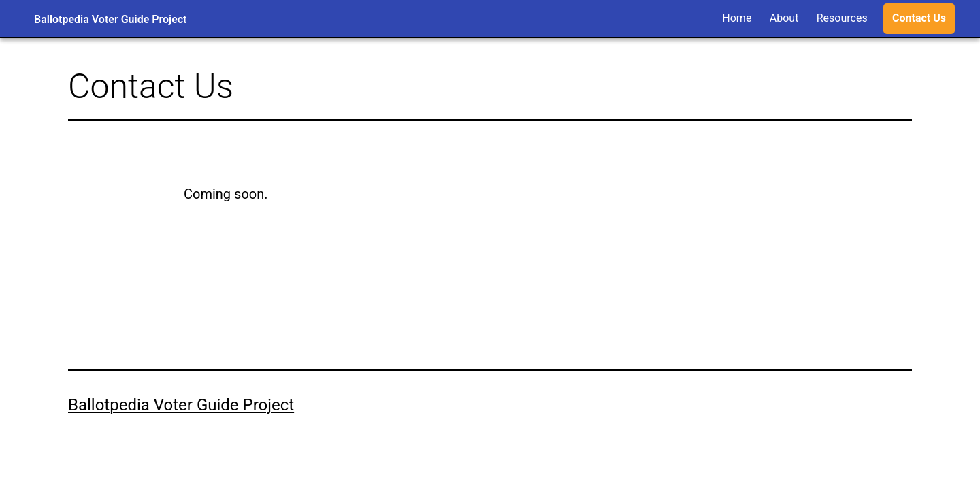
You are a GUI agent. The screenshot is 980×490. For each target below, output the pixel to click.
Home (737, 18)
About (784, 18)
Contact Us (919, 18)
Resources (842, 18)
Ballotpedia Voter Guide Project (111, 19)
